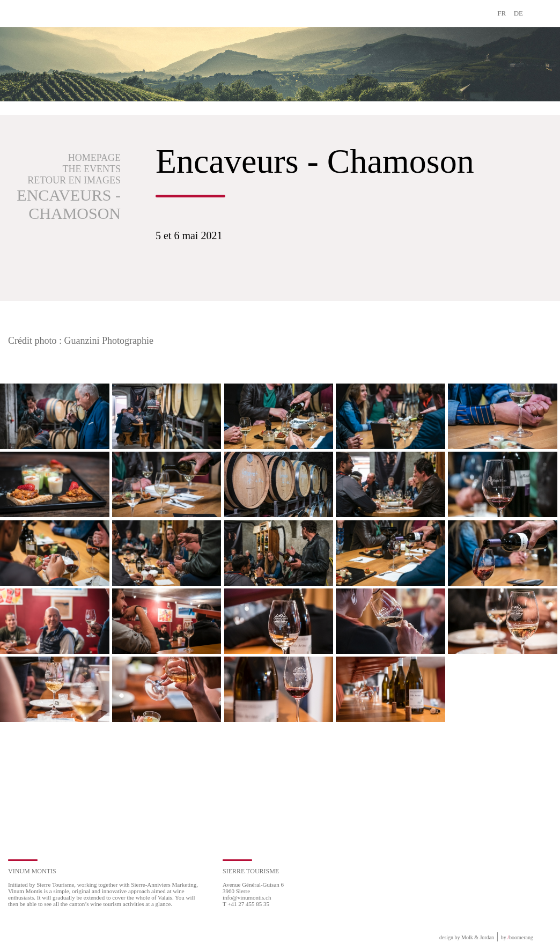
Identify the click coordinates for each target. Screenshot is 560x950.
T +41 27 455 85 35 (246, 904)
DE (518, 13)
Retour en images (74, 180)
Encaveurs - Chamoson (69, 204)
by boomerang (517, 937)
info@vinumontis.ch (247, 897)
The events (92, 169)
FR (502, 13)
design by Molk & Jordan (467, 937)
